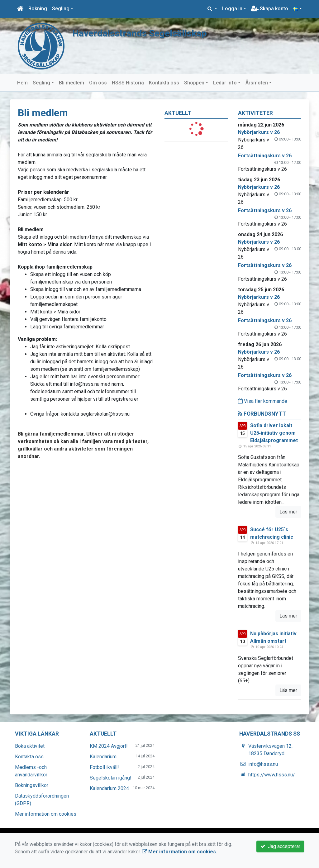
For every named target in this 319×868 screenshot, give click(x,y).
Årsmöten (257, 83)
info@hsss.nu (263, 764)
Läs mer (288, 512)
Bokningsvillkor (32, 785)
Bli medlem (71, 83)
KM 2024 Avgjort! (109, 746)
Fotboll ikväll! (104, 767)
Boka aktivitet (30, 746)
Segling (61, 9)
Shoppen (194, 83)
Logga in (232, 9)
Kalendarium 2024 (109, 788)
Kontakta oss (164, 83)
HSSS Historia (128, 83)
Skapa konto (270, 9)
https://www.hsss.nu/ (272, 775)
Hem (22, 83)
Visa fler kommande (263, 401)
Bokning (38, 9)
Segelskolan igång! (111, 778)
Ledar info (225, 83)
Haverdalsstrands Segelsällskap (143, 33)
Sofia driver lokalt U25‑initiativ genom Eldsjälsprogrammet (274, 433)
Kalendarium (103, 757)
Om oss (98, 83)
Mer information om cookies (46, 814)
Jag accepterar (280, 846)
